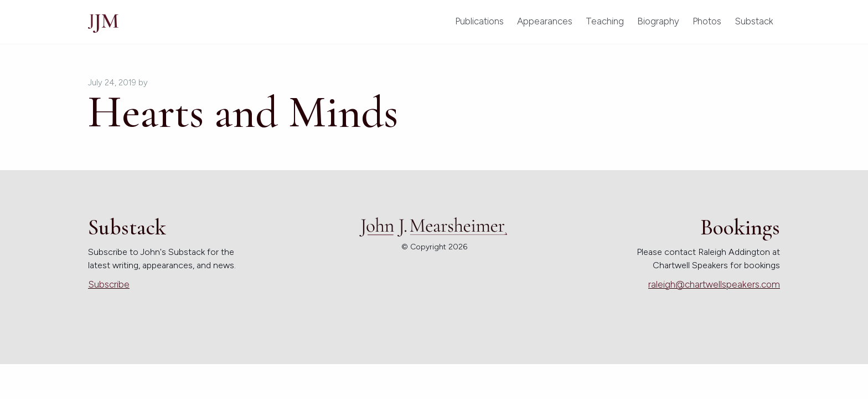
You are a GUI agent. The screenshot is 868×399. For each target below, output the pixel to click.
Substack (754, 21)
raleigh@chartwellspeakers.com (714, 284)
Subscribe (109, 284)
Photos (707, 21)
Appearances (545, 21)
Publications (479, 21)
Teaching (605, 21)
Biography (658, 21)
